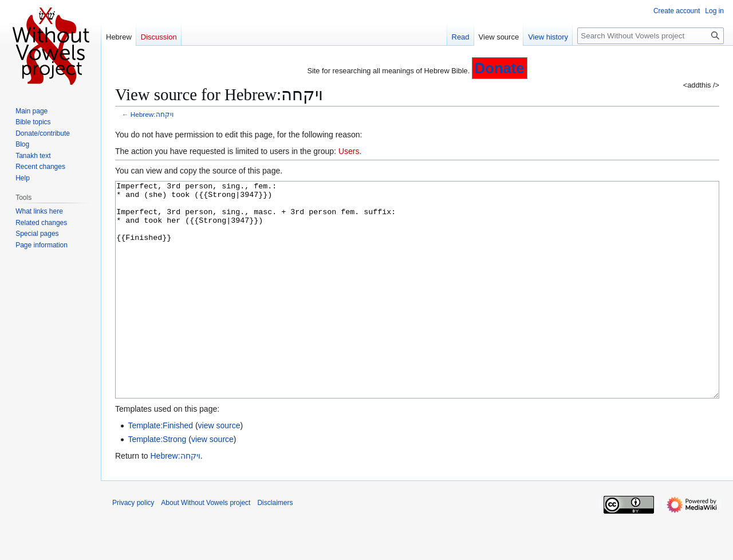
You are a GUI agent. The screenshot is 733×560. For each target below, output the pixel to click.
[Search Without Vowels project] (651, 36)
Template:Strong (157, 482)
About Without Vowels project (206, 546)
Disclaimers (275, 546)
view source (219, 468)
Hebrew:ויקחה (152, 114)
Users (349, 151)
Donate (500, 68)
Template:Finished (160, 468)
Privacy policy (133, 546)
